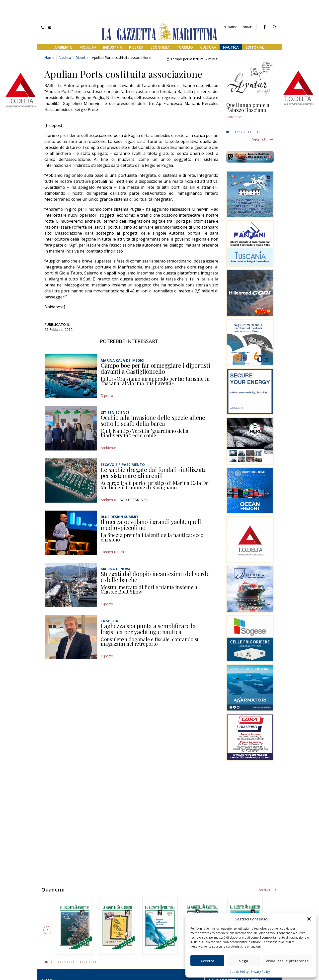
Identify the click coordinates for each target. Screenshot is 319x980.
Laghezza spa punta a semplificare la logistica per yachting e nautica (148, 629)
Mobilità (88, 47)
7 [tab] (254, 132)
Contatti (247, 27)
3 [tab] (237, 132)
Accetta (207, 961)
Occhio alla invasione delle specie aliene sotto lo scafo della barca (153, 420)
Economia (160, 47)
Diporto (81, 57)
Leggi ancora (250, 115)
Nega (243, 961)
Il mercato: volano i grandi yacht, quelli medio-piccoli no (152, 525)
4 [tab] (241, 132)
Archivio (265, 890)
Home (49, 57)
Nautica (231, 47)
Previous (47, 930)
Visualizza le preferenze (287, 961)
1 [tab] (228, 132)
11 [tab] (90, 962)
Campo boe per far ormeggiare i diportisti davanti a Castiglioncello (155, 368)
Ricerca (136, 47)
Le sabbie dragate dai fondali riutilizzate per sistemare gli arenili (154, 472)
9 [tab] (81, 962)
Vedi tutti (260, 139)
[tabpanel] (250, 115)
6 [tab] (249, 132)
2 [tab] (232, 132)
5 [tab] (245, 132)
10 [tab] (86, 962)
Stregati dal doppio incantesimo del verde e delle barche (155, 577)
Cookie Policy (239, 972)
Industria (113, 47)
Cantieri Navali (112, 552)
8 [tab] (258, 132)
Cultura (208, 47)
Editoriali (255, 47)
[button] (309, 919)
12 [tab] (95, 962)
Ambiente (63, 47)
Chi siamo (230, 27)
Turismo (185, 47)
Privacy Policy (260, 972)
